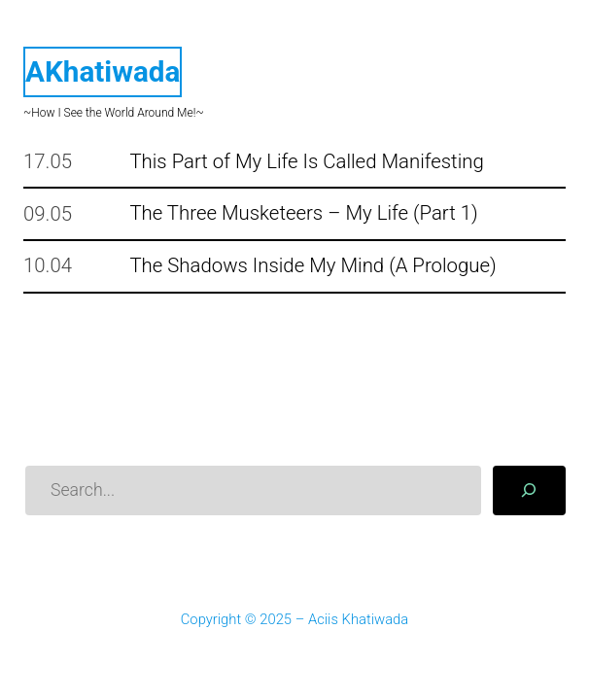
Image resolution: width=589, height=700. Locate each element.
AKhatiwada (103, 71)
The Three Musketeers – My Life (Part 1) (303, 213)
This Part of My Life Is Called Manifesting (306, 162)
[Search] (529, 491)
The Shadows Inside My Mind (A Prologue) (312, 266)
